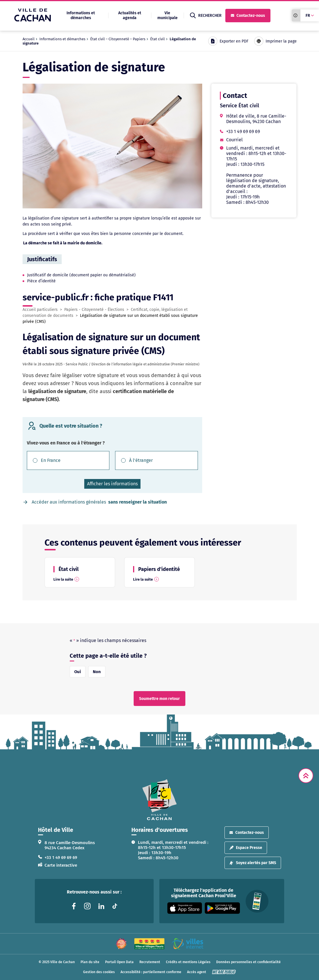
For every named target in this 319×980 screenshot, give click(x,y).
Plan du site (90, 962)
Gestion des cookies (99, 972)
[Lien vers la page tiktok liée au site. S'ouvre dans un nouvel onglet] (115, 906)
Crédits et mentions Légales (188, 962)
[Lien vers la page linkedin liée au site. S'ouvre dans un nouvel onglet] (101, 906)
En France (51, 460)
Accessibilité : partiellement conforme (151, 972)
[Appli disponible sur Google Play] (222, 908)
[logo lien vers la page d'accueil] (160, 800)
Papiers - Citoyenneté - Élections (94, 310)
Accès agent (197, 972)
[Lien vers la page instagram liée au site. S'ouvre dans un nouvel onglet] (87, 906)
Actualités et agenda (130, 15)
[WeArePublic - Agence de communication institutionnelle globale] (224, 972)
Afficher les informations (112, 484)
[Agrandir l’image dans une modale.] (112, 146)
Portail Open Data (119, 962)
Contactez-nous (248, 16)
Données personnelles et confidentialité (248, 962)
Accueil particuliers (40, 310)
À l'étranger (141, 460)
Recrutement (150, 962)
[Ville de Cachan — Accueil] (33, 20)
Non (97, 672)
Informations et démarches (81, 15)
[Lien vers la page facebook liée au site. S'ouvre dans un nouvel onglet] (74, 906)
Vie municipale (167, 15)
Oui (78, 672)
